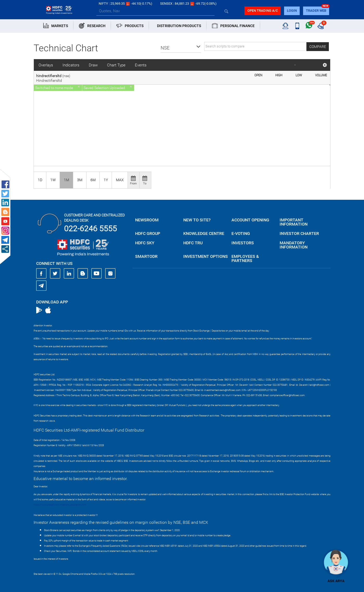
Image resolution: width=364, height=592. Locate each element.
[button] (181, 48)
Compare (318, 47)
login (292, 11)
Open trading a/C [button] (263, 11)
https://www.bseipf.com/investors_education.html (60, 505)
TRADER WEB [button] (316, 11)
